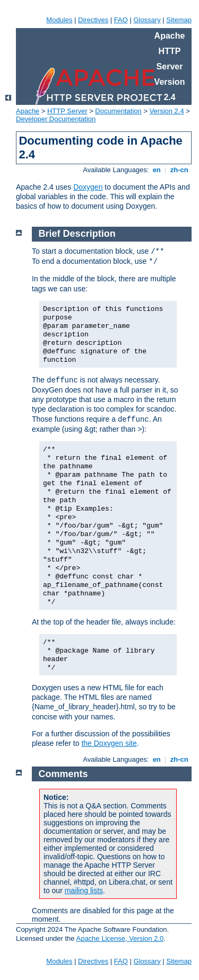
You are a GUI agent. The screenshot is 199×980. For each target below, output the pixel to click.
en (157, 170)
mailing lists (84, 890)
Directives (93, 20)
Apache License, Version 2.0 (120, 938)
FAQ (121, 20)
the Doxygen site (109, 743)
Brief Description (77, 234)
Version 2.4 (167, 111)
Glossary (147, 20)
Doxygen (88, 187)
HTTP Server (67, 111)
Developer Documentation (56, 119)
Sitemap (179, 20)
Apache (28, 111)
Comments (63, 774)
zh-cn (179, 170)
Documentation (118, 111)
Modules (59, 20)
